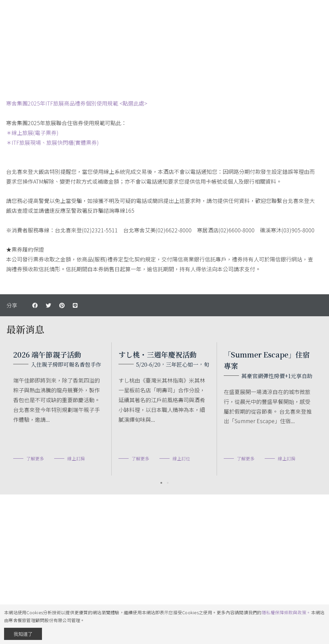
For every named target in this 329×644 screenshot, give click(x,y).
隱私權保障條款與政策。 (286, 612)
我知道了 (23, 634)
